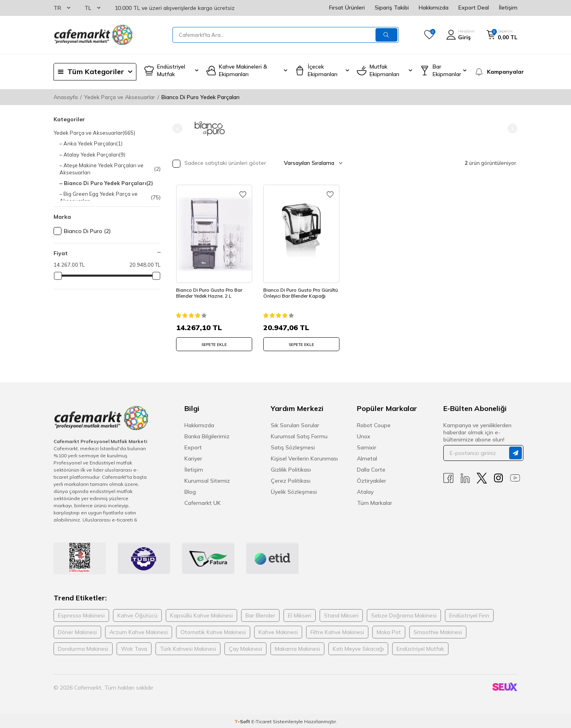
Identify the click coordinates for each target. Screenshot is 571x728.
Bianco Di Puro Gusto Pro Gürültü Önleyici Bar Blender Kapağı (297, 292)
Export (193, 446)
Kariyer (193, 457)
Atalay (365, 491)
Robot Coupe (374, 424)
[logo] (93, 35)
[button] (177, 129)
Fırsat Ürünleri (347, 8)
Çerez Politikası (291, 480)
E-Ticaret (262, 720)
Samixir (367, 446)
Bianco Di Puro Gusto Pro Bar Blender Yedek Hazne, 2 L (212, 289)
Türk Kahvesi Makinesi (188, 647)
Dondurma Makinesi (83, 647)
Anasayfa (66, 97)
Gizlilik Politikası (291, 468)
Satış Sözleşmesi (293, 446)
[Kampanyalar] (496, 72)
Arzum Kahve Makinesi (139, 631)
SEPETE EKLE (214, 341)
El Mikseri (300, 614)
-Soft (243, 720)
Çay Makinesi (245, 647)
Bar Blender (260, 614)
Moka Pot (389, 631)
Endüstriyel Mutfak (420, 647)
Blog (190, 491)
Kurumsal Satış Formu (299, 435)
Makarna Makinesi (297, 647)
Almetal (367, 457)
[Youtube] (515, 477)
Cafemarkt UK (203, 502)
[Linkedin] (465, 477)
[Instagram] (498, 477)
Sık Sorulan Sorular (295, 424)
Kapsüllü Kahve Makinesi (201, 614)
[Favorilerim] (429, 35)
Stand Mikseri (341, 614)
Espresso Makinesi (81, 614)
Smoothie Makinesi (438, 631)
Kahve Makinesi (278, 631)
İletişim (508, 8)
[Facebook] (448, 477)
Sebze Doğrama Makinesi (404, 614)
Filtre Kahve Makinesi (337, 631)
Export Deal (474, 8)
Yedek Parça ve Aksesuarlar (120, 97)
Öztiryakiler (372, 480)
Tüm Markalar (375, 502)
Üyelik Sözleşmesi (294, 491)
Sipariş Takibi (392, 8)
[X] (482, 477)
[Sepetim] (502, 35)
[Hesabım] (460, 35)
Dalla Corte (371, 468)
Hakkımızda (434, 8)
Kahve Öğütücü (137, 614)
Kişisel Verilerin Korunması (304, 457)
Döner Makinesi (77, 631)
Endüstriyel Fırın (469, 614)
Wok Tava (134, 647)
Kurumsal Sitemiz (207, 480)
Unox (364, 435)
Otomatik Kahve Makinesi (213, 631)
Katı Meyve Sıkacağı (358, 647)
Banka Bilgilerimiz (207, 435)
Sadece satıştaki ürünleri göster (219, 163)
